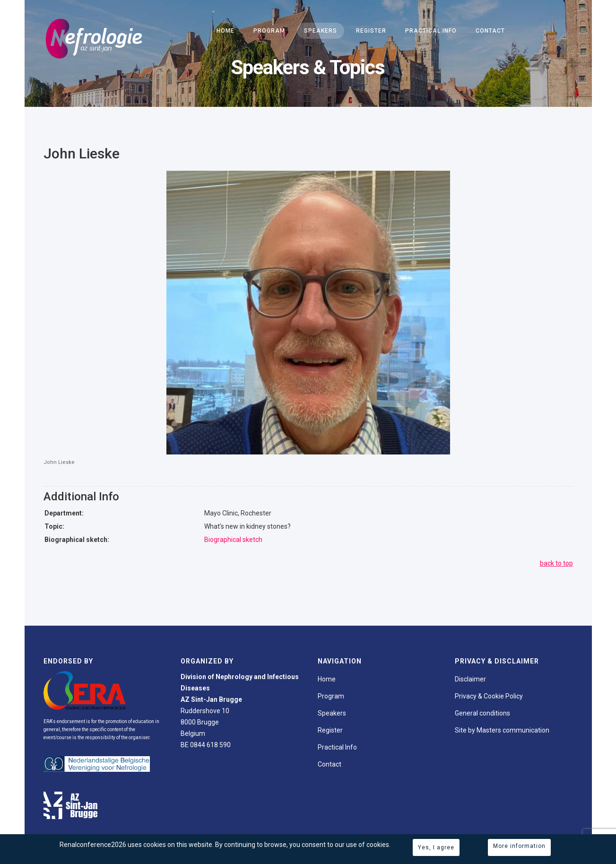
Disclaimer (470, 679)
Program (269, 31)
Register (371, 31)
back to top (556, 563)
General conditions (482, 713)
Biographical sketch (233, 540)
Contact (490, 31)
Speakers (321, 31)
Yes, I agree (436, 847)
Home (226, 31)
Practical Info (431, 31)
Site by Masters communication (502, 730)
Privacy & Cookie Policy (489, 696)
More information (519, 846)
